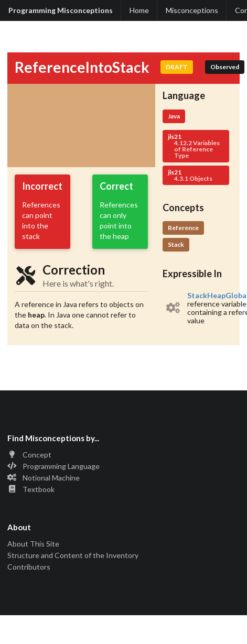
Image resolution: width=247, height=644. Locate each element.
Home (139, 10)
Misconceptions (192, 10)
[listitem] (197, 308)
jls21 (196, 146)
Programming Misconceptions (61, 10)
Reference (183, 228)
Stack (176, 244)
